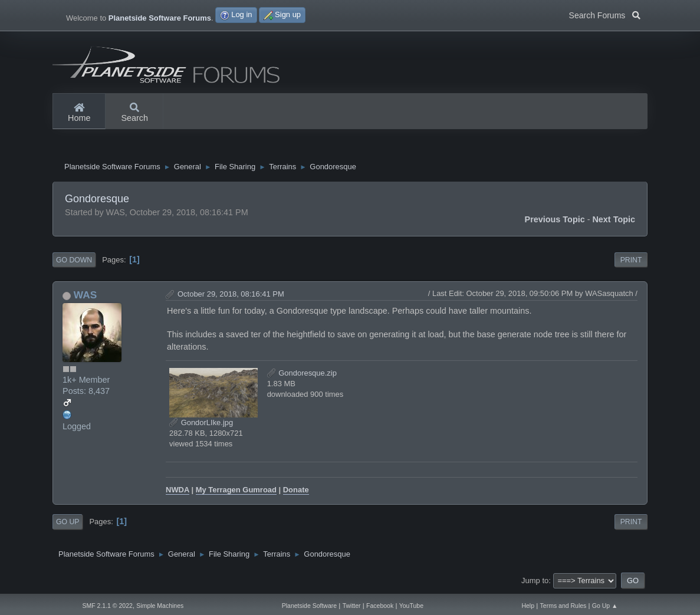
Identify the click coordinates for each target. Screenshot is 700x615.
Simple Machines (160, 606)
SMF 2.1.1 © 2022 (107, 606)
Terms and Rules (563, 606)
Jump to (535, 582)
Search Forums (605, 14)
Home (79, 113)
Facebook (380, 606)
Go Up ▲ (605, 606)
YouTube (411, 606)
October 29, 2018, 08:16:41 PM (231, 296)
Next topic (614, 221)
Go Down (74, 261)
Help (528, 606)
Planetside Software (309, 606)
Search (134, 113)
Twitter (352, 606)
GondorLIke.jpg (201, 424)
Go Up (68, 524)
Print (631, 261)
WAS (85, 297)
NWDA (178, 491)
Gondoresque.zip (302, 374)
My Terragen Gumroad (236, 491)
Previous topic (555, 221)
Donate (296, 491)
